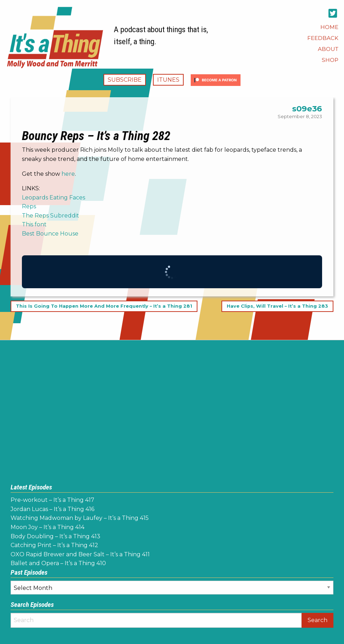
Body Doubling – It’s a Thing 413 (55, 536)
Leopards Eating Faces (54, 198)
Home (329, 27)
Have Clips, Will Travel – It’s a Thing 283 (277, 306)
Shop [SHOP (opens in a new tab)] (330, 60)
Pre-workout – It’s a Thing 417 (52, 500)
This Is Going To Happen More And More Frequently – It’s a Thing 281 (104, 306)
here (68, 174)
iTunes (168, 80)
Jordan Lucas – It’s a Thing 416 (52, 509)
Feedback (323, 38)
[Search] (156, 620)
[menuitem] (329, 27)
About (328, 49)
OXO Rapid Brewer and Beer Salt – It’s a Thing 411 (80, 554)
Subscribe (125, 80)
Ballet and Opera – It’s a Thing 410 (58, 563)
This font (34, 224)
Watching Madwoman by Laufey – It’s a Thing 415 (80, 518)
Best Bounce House (50, 234)
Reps (29, 206)
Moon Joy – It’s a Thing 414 (48, 527)
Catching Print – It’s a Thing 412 (54, 545)
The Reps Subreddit (51, 216)
